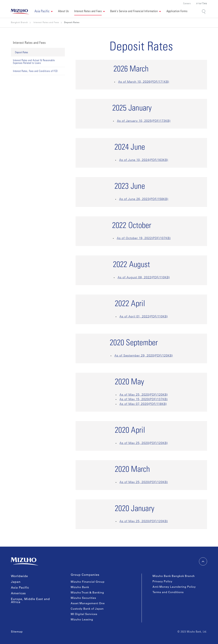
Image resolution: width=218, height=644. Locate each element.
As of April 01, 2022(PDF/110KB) (144, 317)
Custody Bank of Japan (87, 609)
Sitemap (17, 632)
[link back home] (20, 12)
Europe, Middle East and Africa (30, 601)
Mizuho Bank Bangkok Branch (174, 576)
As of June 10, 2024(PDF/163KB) (144, 160)
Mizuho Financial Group (88, 582)
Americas (18, 594)
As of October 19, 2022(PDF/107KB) (144, 238)
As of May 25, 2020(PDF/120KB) (144, 395)
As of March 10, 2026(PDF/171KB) (144, 82)
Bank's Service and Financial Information (134, 11)
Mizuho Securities (83, 598)
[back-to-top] (203, 561)
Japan (16, 582)
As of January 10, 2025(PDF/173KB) (144, 121)
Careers (187, 4)
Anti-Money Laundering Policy (174, 587)
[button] (44, 12)
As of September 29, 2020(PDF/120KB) (144, 356)
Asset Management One (88, 604)
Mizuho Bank (80, 587)
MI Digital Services (84, 614)
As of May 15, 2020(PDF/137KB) (144, 400)
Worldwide (19, 576)
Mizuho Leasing (82, 620)
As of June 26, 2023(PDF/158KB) (144, 199)
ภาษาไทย (202, 4)
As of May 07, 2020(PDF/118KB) (143, 404)
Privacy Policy (162, 582)
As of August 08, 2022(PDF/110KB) (144, 278)
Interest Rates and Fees (88, 11)
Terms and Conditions (168, 592)
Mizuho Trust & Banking (87, 593)
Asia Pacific (20, 588)
